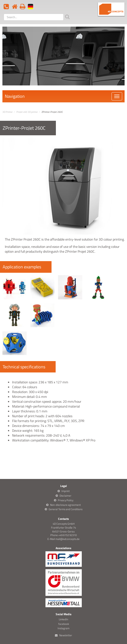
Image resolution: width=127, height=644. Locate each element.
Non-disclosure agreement (65, 505)
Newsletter (66, 635)
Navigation (15, 96)
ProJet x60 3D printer (27, 112)
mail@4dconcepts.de (67, 539)
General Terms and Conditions (66, 509)
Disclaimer (65, 496)
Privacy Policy (66, 500)
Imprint (66, 491)
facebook (64, 624)
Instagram (63, 628)
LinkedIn (63, 619)
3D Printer (7, 112)
